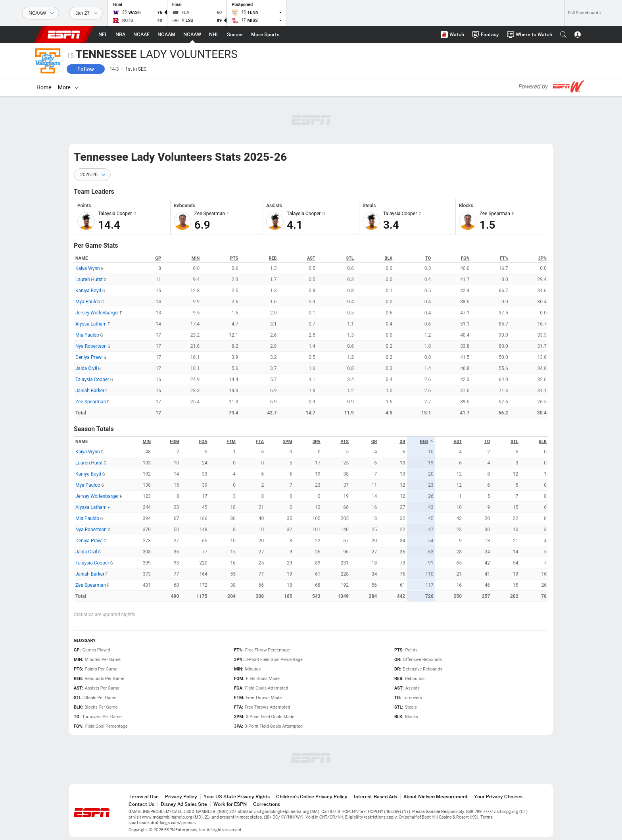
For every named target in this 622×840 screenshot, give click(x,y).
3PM (287, 442)
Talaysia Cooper (92, 380)
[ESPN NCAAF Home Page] (141, 35)
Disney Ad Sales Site (184, 804)
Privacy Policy (181, 797)
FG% (465, 258)
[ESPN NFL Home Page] (103, 35)
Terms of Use (144, 797)
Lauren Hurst (89, 279)
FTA (260, 442)
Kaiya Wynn (88, 268)
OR (374, 442)
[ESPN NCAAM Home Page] (166, 35)
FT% (504, 258)
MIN (196, 258)
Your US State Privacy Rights (237, 797)
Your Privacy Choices (498, 797)
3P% (542, 258)
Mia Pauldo (87, 335)
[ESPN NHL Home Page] (214, 35)
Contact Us (141, 804)
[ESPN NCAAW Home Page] (192, 35)
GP (158, 258)
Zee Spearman (91, 402)
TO (428, 258)
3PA (317, 442)
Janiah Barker (90, 391)
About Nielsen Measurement (436, 797)
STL (350, 258)
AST (311, 258)
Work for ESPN (230, 804)
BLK (388, 258)
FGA (203, 442)
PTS (234, 258)
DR (402, 442)
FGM (174, 442)
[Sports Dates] (86, 13)
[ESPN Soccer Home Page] (235, 35)
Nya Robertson (91, 346)
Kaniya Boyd (88, 291)
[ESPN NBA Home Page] (120, 35)
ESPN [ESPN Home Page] (64, 35)
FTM (231, 442)
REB (273, 258)
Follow (86, 69)
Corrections (267, 804)
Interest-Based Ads (375, 797)
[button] (563, 35)
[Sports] (41, 13)
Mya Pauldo (88, 302)
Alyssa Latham (91, 324)
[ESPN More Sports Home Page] (265, 35)
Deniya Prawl (89, 357)
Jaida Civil (86, 368)
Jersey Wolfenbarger (97, 313)
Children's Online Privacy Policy (312, 797)
